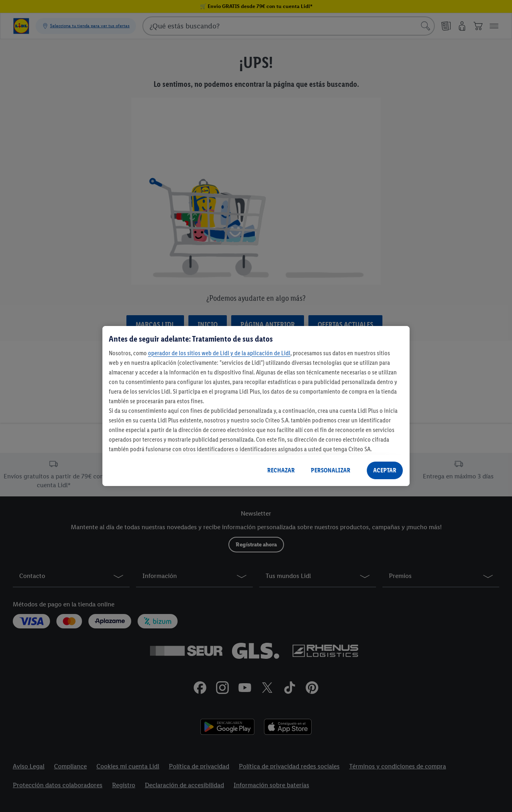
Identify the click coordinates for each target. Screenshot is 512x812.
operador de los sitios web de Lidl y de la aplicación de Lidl (219, 353)
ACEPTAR (385, 470)
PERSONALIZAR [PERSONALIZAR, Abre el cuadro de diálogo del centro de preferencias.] (331, 470)
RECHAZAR (281, 470)
